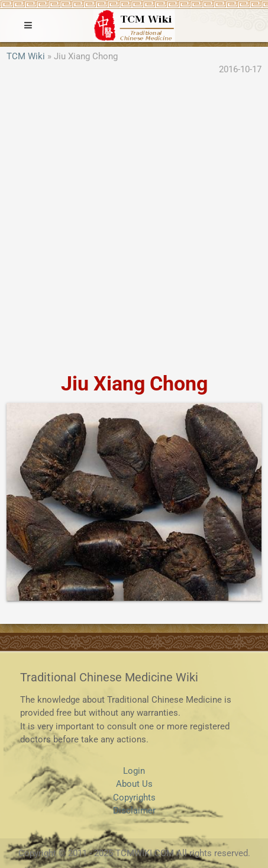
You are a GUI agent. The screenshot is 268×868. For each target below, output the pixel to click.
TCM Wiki (26, 56)
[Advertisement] (134, 225)
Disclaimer (134, 811)
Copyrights (134, 797)
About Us (134, 784)
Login (134, 771)
